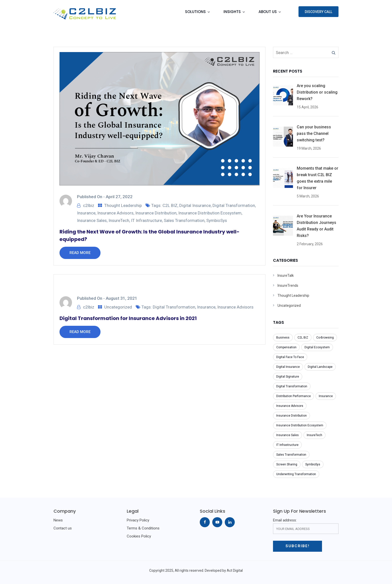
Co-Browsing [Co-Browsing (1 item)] (325, 338)
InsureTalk (286, 275)
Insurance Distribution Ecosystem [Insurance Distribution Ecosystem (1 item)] (300, 425)
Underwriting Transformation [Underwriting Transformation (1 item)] (296, 474)
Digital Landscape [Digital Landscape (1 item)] (320, 367)
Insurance (86, 213)
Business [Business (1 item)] (283, 338)
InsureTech (119, 220)
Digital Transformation (234, 205)
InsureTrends (288, 285)
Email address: (306, 526)
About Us (268, 12)
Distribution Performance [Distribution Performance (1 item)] (293, 396)
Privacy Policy (138, 520)
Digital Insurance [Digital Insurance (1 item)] (288, 367)
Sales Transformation (184, 220)
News (58, 520)
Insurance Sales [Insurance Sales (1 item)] (287, 435)
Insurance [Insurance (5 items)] (326, 396)
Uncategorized (118, 307)
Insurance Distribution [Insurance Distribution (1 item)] (291, 416)
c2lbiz (89, 205)
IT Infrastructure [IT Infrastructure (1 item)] (287, 445)
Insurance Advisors (115, 213)
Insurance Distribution (156, 213)
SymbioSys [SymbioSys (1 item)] (313, 464)
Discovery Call (318, 12)
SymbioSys (217, 220)
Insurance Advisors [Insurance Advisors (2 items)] (290, 406)
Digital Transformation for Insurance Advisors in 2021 (128, 318)
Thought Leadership (123, 205)
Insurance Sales (92, 220)
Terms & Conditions (143, 528)
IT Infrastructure (146, 220)
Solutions (195, 12)
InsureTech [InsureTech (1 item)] (314, 435)
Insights (232, 12)
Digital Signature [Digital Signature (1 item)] (288, 377)
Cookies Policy (139, 536)
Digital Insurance (195, 205)
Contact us (63, 528)
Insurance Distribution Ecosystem (210, 213)
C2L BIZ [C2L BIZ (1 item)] (303, 338)
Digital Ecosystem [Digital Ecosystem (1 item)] (317, 347)
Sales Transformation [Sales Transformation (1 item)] (291, 455)
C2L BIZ (170, 205)
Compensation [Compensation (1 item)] (286, 347)
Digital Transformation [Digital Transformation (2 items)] (292, 386)
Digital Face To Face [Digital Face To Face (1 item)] (290, 357)
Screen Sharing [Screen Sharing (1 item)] (287, 464)
